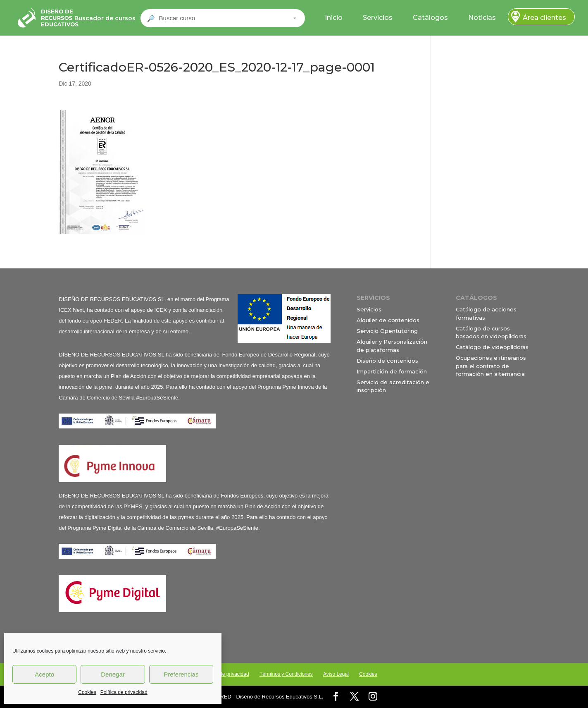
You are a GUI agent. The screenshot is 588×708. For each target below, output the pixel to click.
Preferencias (181, 674)
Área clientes (544, 18)
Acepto (44, 674)
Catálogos (430, 18)
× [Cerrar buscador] (295, 18)
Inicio (334, 18)
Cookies (87, 692)
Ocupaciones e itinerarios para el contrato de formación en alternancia (491, 366)
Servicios (378, 18)
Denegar (113, 674)
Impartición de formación (392, 371)
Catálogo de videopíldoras (492, 347)
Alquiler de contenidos (388, 320)
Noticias (482, 18)
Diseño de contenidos (387, 361)
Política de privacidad (124, 692)
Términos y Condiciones (286, 674)
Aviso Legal (336, 674)
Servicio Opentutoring (387, 331)
